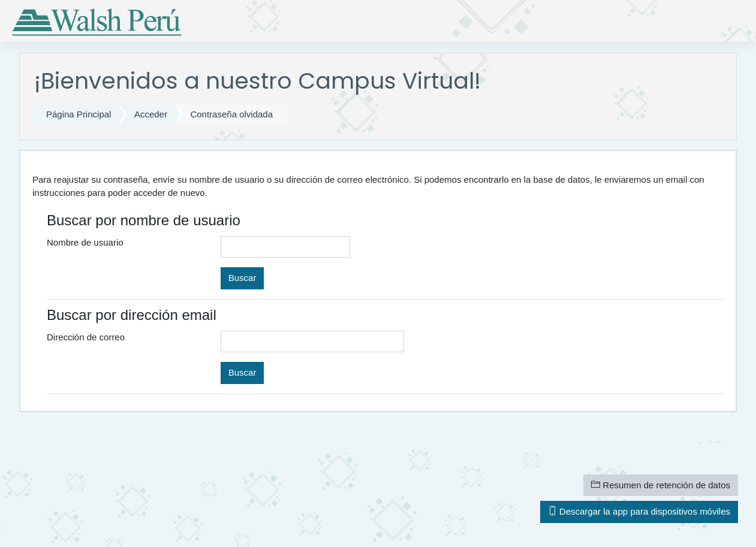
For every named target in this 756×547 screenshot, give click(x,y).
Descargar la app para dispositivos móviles (639, 511)
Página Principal (79, 114)
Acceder (151, 114)
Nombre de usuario (85, 242)
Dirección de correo (86, 337)
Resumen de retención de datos (661, 485)
